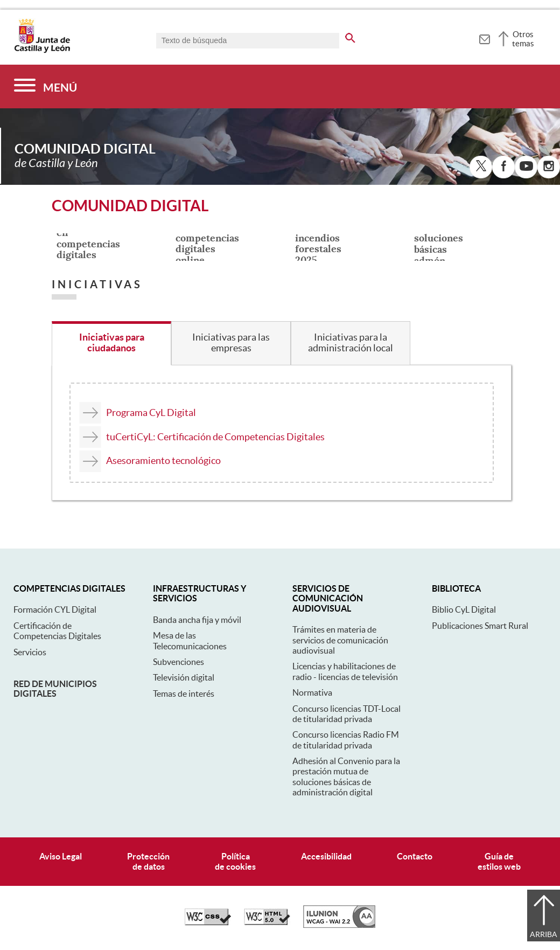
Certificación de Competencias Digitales (57, 631)
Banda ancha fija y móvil (197, 620)
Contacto (415, 856)
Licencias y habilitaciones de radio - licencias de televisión (345, 671)
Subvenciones (178, 662)
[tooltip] (484, 38)
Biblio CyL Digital (464, 609)
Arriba (544, 934)
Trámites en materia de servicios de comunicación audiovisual (340, 640)
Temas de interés (184, 694)
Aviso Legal (61, 856)
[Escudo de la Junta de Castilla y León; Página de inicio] (42, 51)
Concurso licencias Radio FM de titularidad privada (346, 740)
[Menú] (45, 86)
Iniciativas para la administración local (351, 343)
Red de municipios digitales (55, 689)
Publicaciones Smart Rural (480, 626)
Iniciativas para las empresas (231, 343)
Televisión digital (184, 677)
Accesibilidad (326, 856)
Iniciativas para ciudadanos (112, 343)
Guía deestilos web (499, 861)
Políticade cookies (235, 861)
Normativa (312, 692)
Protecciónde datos (148, 861)
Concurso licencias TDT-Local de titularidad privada (346, 714)
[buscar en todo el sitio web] (350, 36)
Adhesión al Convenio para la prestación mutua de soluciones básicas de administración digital (346, 776)
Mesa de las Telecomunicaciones (190, 640)
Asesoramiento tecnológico (163, 460)
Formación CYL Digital (55, 609)
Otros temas (523, 39)
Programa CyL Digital (151, 412)
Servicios (30, 652)
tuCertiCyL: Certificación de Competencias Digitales (215, 437)
